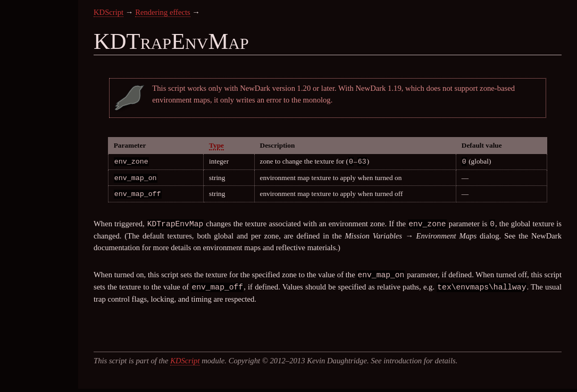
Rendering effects (163, 12)
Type (216, 145)
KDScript (108, 12)
